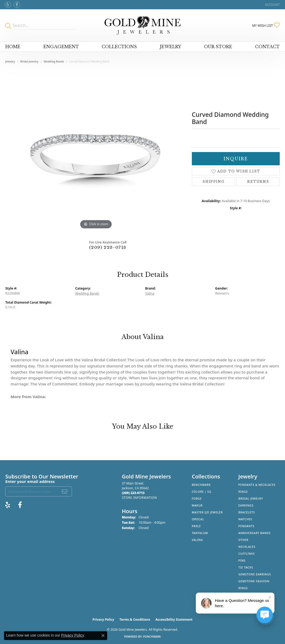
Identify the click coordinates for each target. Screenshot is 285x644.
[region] (96, 151)
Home (13, 47)
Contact (267, 47)
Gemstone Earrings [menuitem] (255, 574)
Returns (258, 182)
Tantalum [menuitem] (200, 533)
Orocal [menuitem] (198, 519)
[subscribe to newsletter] (65, 491)
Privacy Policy (103, 619)
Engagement (61, 47)
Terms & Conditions (135, 619)
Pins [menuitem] (242, 561)
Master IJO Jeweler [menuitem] (207, 512)
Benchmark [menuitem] (201, 485)
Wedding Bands (54, 61)
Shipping (213, 182)
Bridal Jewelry (30, 61)
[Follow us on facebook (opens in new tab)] (17, 5)
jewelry (10, 61)
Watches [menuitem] (245, 519)
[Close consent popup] (103, 636)
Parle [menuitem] (196, 526)
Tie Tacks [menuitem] (246, 567)
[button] (272, 5)
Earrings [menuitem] (246, 505)
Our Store (218, 47)
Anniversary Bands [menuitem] (255, 533)
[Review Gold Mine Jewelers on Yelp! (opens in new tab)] (8, 5)
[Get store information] (139, 498)
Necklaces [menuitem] (247, 547)
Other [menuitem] (243, 540)
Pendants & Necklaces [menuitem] (257, 485)
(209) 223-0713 (108, 247)
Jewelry (171, 47)
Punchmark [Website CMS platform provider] (152, 637)
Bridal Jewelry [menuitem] (251, 499)
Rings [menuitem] (243, 492)
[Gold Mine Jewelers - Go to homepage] (142, 25)
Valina (150, 293)
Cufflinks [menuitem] (247, 554)
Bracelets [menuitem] (247, 512)
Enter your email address (30, 481)
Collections (119, 47)
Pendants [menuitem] (246, 526)
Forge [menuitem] (197, 499)
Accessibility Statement (174, 619)
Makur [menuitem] (197, 505)
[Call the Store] (133, 493)
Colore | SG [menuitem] (202, 492)
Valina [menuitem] (197, 540)
